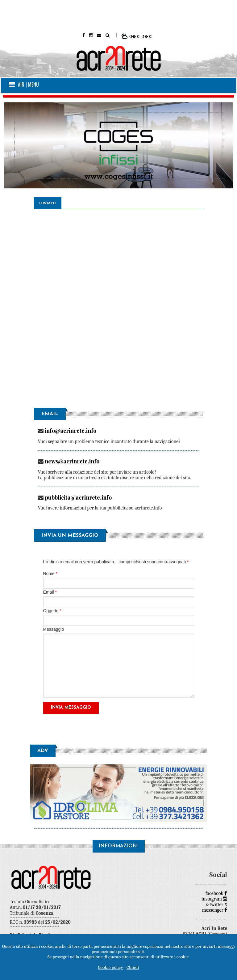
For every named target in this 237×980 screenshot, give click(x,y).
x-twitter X (217, 905)
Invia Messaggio (71, 708)
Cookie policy (111, 967)
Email (50, 592)
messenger (215, 910)
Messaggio (54, 629)
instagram (214, 899)
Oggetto (52, 611)
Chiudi (133, 967)
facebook (216, 893)
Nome (50, 574)
